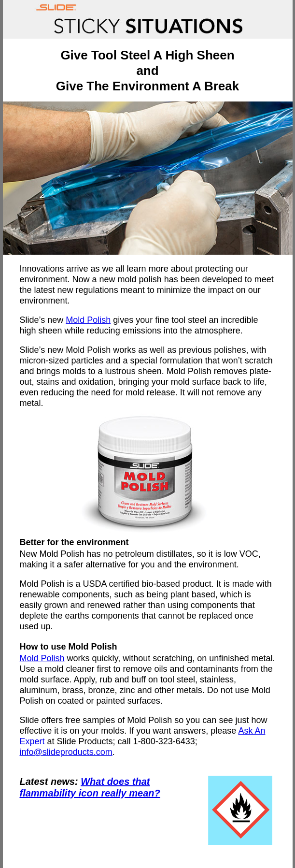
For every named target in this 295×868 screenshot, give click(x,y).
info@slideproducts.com (66, 752)
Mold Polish (88, 320)
